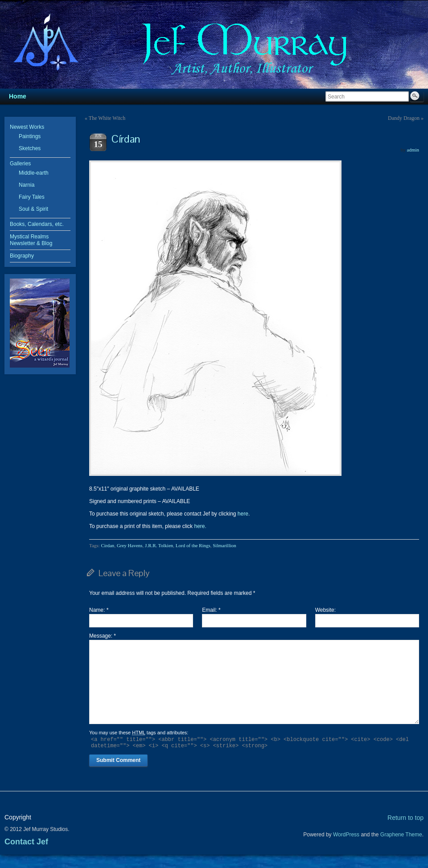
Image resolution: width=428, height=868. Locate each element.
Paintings (30, 136)
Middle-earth (34, 173)
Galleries (20, 164)
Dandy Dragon (404, 118)
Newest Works (27, 127)
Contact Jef (26, 842)
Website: (325, 610)
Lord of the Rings (193, 545)
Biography (22, 256)
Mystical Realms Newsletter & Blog (31, 240)
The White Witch (107, 118)
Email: (211, 610)
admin (413, 150)
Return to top (405, 818)
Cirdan (107, 545)
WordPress (346, 835)
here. (200, 526)
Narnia (27, 185)
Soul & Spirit (33, 209)
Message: (103, 636)
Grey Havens (130, 545)
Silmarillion (224, 545)
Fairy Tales (32, 197)
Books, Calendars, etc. (37, 224)
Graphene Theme (401, 835)
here (243, 514)
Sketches (30, 148)
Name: (99, 610)
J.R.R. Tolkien (159, 545)
